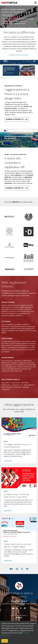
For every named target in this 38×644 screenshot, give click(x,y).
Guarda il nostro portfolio (19, 55)
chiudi (5, 641)
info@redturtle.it (19, 601)
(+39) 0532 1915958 (11, 604)
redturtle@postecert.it (29, 604)
